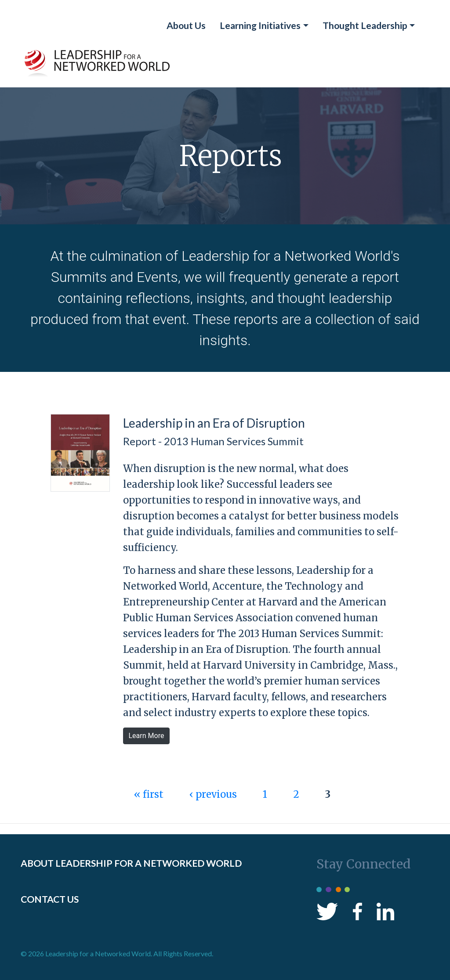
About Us (186, 25)
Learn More (147, 736)
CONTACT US (50, 899)
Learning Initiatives (260, 25)
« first (149, 794)
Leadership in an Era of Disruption (214, 423)
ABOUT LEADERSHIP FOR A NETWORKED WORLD (131, 863)
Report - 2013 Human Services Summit (213, 441)
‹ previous (213, 794)
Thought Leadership (365, 25)
